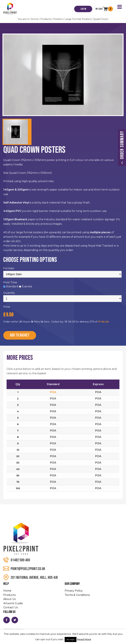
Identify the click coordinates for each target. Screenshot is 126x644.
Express (27, 286)
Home (34, 19)
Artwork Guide (13, 603)
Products (46, 19)
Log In (83, 9)
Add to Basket (20, 335)
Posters (58, 19)
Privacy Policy (74, 591)
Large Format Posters (78, 19)
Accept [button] (71, 639)
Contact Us (10, 607)
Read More (84, 639)
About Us (9, 599)
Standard (12, 286)
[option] (63, 75)
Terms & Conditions (77, 595)
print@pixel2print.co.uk (24, 569)
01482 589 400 (17, 560)
